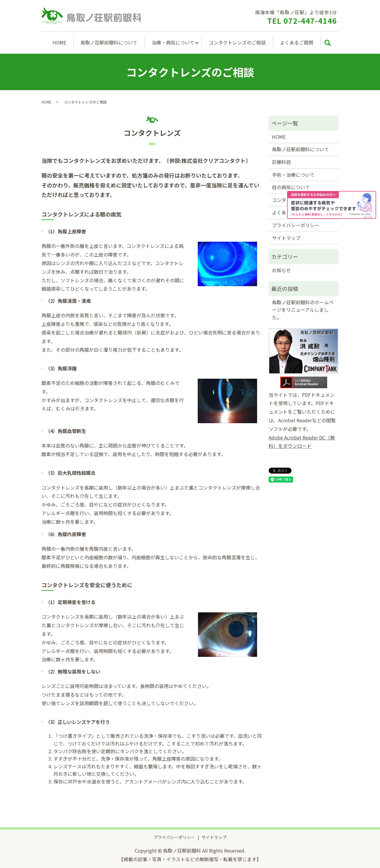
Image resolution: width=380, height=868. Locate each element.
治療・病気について (173, 42)
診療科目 (281, 162)
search (327, 43)
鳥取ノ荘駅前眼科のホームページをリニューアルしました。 (303, 310)
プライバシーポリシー (296, 225)
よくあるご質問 (297, 42)
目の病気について (291, 187)
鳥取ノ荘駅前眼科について (109, 42)
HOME (59, 42)
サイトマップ (286, 238)
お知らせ (281, 270)
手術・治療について (293, 175)
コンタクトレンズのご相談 (237, 42)
